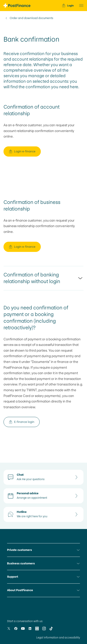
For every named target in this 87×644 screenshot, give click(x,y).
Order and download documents (31, 18)
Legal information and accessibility (58, 638)
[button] (80, 6)
